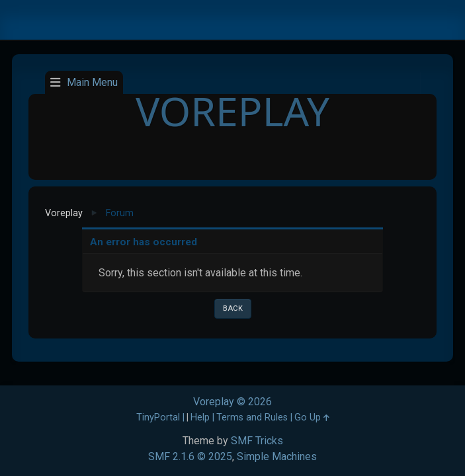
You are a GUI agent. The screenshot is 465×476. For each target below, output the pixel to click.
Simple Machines (277, 456)
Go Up (312, 417)
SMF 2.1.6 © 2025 (190, 456)
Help (200, 417)
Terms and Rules (252, 417)
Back (233, 308)
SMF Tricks (257, 441)
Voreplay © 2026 (232, 402)
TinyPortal (158, 417)
